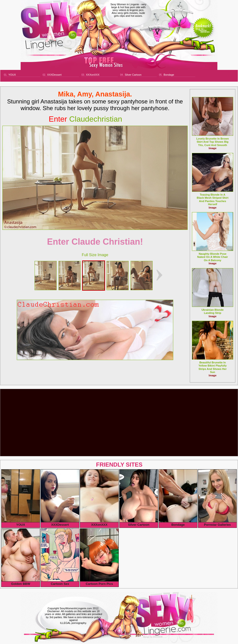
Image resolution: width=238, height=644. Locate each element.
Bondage (169, 75)
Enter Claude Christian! (95, 242)
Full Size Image (95, 255)
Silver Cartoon (133, 75)
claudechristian (85, 119)
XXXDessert (54, 75)
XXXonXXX (93, 75)
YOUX (12, 75)
